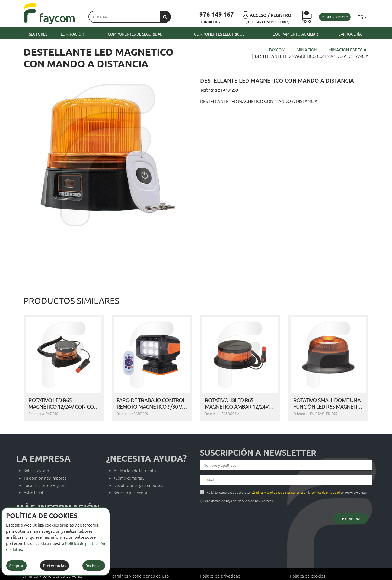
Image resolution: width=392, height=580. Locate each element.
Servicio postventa (130, 477)
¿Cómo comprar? (129, 463)
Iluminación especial (345, 49)
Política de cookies (308, 560)
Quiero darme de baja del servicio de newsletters (236, 486)
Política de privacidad (220, 560)
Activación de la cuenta (135, 455)
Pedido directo (335, 17)
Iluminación (72, 34)
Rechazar (94, 565)
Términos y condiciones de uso (139, 560)
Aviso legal (33, 477)
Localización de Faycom (45, 470)
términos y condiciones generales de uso (278, 477)
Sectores (38, 34)
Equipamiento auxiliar (295, 34)
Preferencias (55, 565)
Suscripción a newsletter (258, 437)
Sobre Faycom (36, 455)
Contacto (32, 504)
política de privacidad (326, 477)
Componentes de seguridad (135, 34)
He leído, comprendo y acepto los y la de (287, 477)
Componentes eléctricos (219, 34)
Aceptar (16, 565)
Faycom (277, 49)
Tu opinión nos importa (45, 463)
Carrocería (350, 34)
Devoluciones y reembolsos (138, 470)
